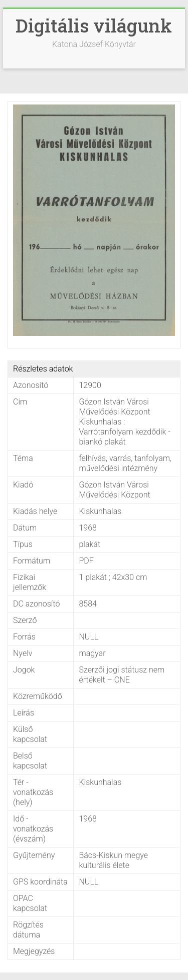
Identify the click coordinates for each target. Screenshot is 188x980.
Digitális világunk (94, 25)
